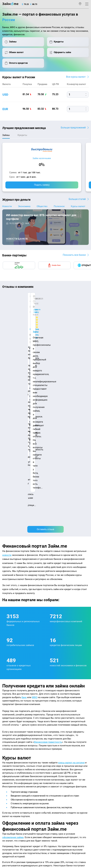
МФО (35, 504)
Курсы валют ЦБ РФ (12, 761)
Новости (7, 206)
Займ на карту (53, 765)
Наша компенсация (56, 742)
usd (5, 95)
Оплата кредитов (10, 785)
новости (7, 361)
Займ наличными (42, 158)
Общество (42, 206)
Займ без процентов (56, 777)
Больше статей (77, 199)
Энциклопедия (9, 753)
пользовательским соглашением (31, 829)
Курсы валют (78, 206)
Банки (5, 773)
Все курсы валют (76, 77)
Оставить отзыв (45, 336)
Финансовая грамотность (48, 548)
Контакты (16, 742)
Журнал (6, 749)
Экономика (24, 206)
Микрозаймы (53, 749)
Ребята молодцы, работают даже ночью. (27, 305)
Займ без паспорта (56, 773)
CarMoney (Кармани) (17, 299)
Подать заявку (42, 185)
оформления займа (13, 644)
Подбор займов (9, 789)
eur (5, 109)
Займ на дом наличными (59, 761)
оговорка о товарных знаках (15, 839)
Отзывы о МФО (9, 769)
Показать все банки (74, 255)
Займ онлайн (53, 757)
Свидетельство (9, 841)
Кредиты (6, 781)
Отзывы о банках (10, 765)
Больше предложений (73, 128)
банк (24, 504)
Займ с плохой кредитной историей (64, 769)
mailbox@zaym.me (14, 805)
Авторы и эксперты (34, 742)
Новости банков (17, 239)
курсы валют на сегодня (71, 569)
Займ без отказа (54, 785)
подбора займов (52, 691)
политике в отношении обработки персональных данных (46, 827)
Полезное (59, 206)
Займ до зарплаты (55, 781)
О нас (5, 742)
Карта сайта (76, 742)
